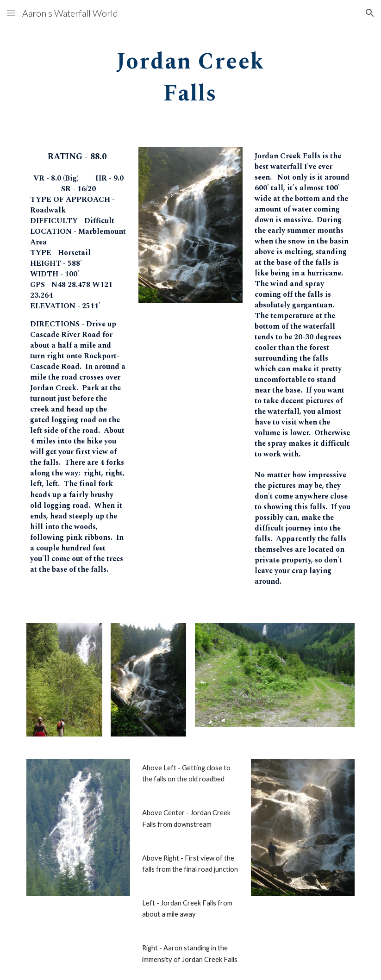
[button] (11, 13)
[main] (190, 75)
